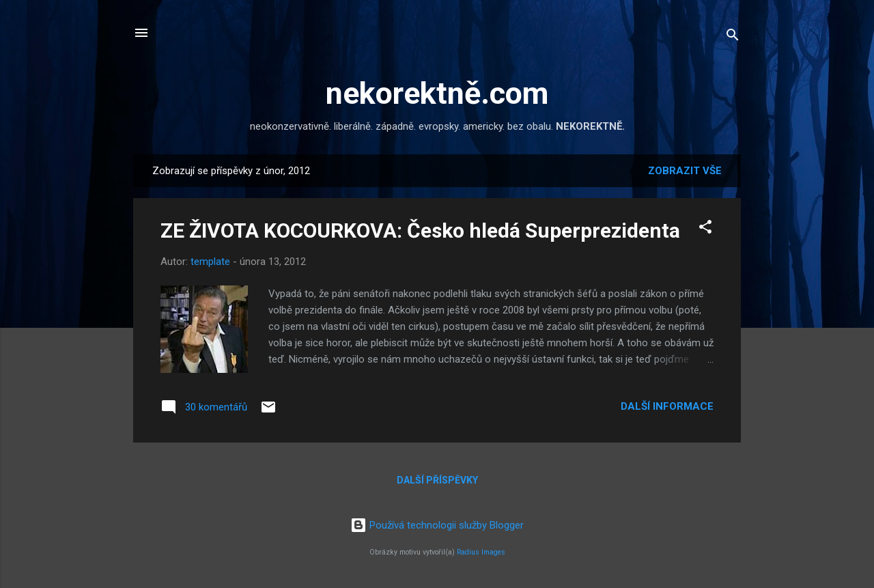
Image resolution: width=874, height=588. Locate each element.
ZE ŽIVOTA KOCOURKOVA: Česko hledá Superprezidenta (420, 230)
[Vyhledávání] (733, 37)
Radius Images (481, 552)
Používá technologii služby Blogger (437, 525)
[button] (705, 229)
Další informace (667, 406)
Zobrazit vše (685, 171)
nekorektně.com (437, 93)
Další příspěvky (437, 480)
